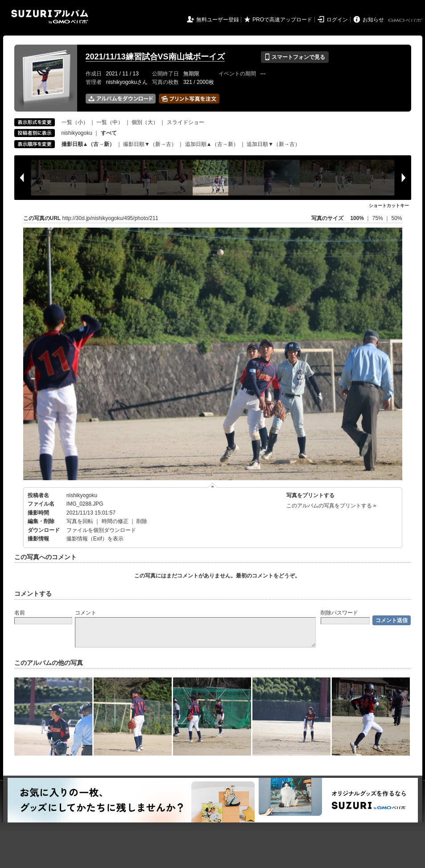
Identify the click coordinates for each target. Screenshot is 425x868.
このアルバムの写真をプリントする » (331, 506)
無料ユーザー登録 (218, 20)
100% (357, 218)
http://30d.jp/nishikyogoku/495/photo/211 (111, 218)
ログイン (337, 20)
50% (396, 218)
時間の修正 (115, 521)
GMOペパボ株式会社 (406, 21)
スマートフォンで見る (295, 57)
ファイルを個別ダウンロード (101, 530)
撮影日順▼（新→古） (150, 144)
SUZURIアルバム (50, 17)
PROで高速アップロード (282, 20)
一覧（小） (75, 122)
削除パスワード (339, 613)
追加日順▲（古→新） (212, 144)
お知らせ (373, 20)
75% (378, 218)
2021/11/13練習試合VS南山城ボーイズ (155, 57)
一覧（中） (110, 122)
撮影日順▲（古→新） (88, 144)
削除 (142, 521)
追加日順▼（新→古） (273, 144)
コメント (86, 613)
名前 (20, 613)
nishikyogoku (77, 133)
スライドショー (186, 122)
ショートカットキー (389, 206)
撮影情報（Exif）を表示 (95, 539)
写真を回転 (80, 521)
